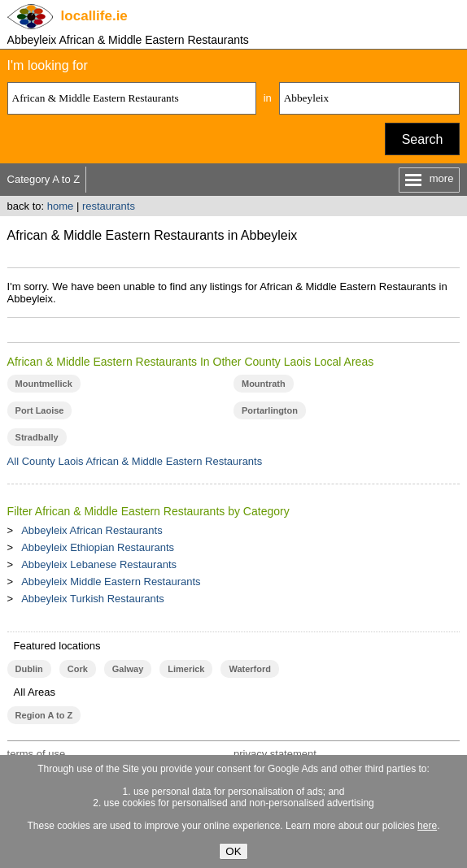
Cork (78, 669)
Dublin (29, 669)
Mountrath (264, 384)
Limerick (186, 669)
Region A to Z (44, 715)
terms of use (37, 754)
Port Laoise (40, 410)
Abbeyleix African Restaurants (92, 530)
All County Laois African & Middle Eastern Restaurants (135, 461)
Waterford (249, 669)
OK (233, 851)
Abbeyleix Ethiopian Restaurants (98, 547)
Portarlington (270, 410)
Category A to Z (44, 179)
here (427, 826)
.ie (94, 16)
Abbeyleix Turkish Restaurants (93, 599)
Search (423, 139)
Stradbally (37, 437)
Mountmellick (44, 384)
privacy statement (275, 754)
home (61, 206)
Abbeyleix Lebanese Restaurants (99, 564)
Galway (128, 669)
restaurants (109, 206)
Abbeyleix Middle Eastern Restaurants (111, 582)
